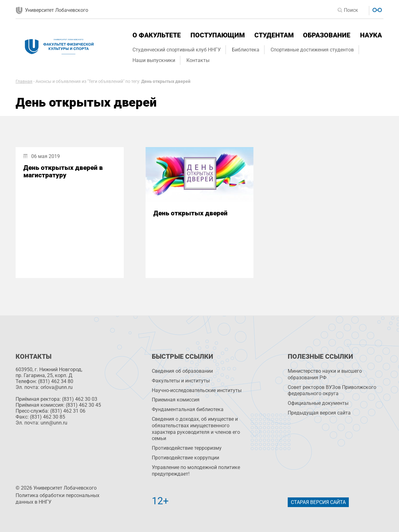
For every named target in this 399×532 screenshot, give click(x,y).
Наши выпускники (154, 60)
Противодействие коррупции (185, 458)
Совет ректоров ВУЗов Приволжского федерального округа (332, 391)
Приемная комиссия (176, 400)
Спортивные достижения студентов (312, 50)
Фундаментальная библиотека (188, 409)
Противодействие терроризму (187, 448)
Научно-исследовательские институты (197, 390)
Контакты (198, 60)
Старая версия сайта (318, 502)
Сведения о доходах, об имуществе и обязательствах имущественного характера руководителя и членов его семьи (196, 429)
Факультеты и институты (181, 381)
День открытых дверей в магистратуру (63, 171)
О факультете (157, 35)
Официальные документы (318, 403)
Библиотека (246, 50)
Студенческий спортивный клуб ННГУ (177, 50)
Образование (327, 35)
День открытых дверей (190, 213)
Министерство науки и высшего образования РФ (325, 374)
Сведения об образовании (182, 371)
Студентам (274, 35)
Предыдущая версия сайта (319, 413)
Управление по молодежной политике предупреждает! (196, 471)
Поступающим (218, 35)
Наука (371, 35)
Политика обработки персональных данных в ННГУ (58, 499)
